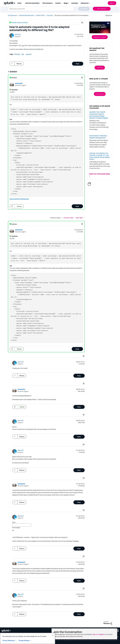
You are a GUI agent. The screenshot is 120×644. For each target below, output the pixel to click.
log (23, 54)
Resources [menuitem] (84, 3)
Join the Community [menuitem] (32, 3)
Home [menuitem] (19, 3)
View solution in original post (19, 199)
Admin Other (41, 15)
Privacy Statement (9, 640)
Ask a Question (102, 9)
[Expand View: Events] (61, 3)
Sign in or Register (99, 634)
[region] (28, 638)
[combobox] (49, 9)
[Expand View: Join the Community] (40, 3)
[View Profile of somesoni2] (19, 83)
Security (50, 15)
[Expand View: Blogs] (68, 3)
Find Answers (13, 15)
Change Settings (24, 640)
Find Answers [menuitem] (47, 3)
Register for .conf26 (100, 37)
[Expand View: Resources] (89, 3)
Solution (14, 78)
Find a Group (100, 94)
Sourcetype (16, 528)
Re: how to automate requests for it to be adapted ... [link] (72, 15)
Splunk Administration (27, 15)
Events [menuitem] (58, 3)
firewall (17, 54)
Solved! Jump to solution (20, 23)
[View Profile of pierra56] (18, 34)
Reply (78, 64)
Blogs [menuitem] (66, 3)
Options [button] (107, 15)
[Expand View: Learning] (78, 3)
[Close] (53, 635)
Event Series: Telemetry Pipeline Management (98, 137)
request (28, 54)
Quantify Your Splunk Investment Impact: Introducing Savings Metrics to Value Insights (99, 115)
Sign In (112, 3)
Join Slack (100, 68)
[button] (82, 23)
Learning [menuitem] (74, 3)
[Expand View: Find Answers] (52, 3)
